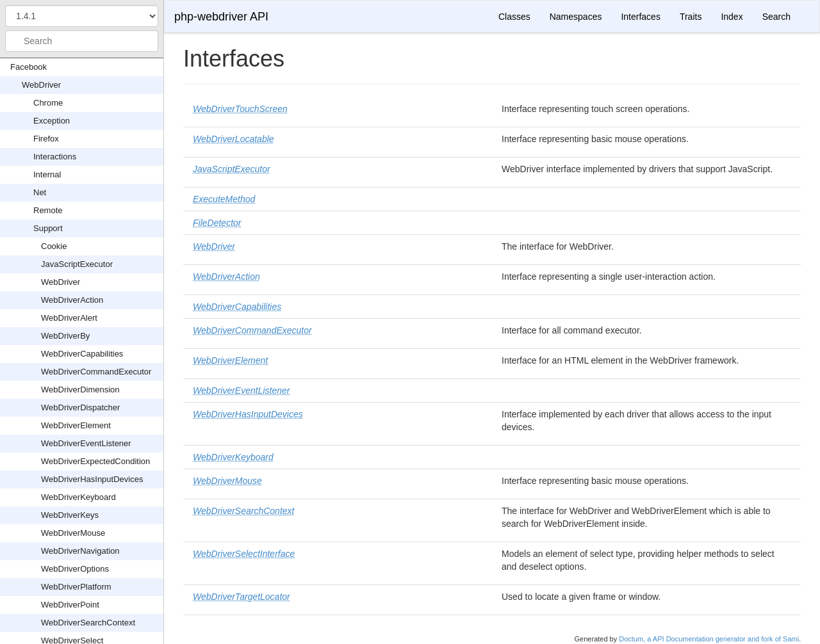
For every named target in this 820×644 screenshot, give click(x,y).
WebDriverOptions (75, 569)
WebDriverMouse (73, 533)
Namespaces (576, 17)
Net (40, 192)
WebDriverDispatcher (80, 407)
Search (776, 17)
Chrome (48, 103)
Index (732, 17)
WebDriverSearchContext (88, 623)
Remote (48, 210)
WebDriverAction (72, 300)
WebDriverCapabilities (82, 354)
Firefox (46, 139)
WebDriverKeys (70, 515)
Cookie (54, 246)
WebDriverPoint (70, 605)
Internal (47, 174)
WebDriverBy (65, 336)
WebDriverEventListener (86, 443)
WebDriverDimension (80, 390)
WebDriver (41, 85)
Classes (514, 17)
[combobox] (82, 41)
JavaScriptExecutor (77, 264)
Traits (691, 17)
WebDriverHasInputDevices (92, 479)
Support (48, 228)
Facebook (29, 67)
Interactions (55, 157)
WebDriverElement (76, 425)
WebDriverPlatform (76, 587)
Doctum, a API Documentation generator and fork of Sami (709, 639)
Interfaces (640, 17)
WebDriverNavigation (80, 551)
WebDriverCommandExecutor (96, 372)
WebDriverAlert (69, 318)
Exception (52, 121)
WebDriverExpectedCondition (95, 461)
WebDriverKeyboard (78, 497)
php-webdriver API (221, 17)
